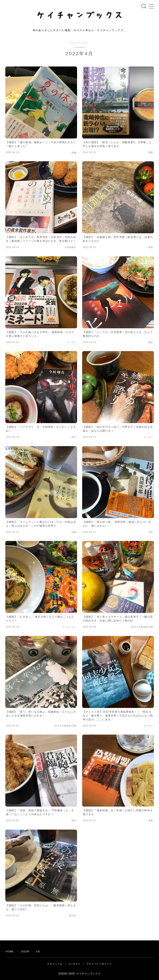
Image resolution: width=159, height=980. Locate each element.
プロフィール (55, 964)
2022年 (25, 951)
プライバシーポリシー (99, 964)
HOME (10, 951)
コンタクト (74, 964)
